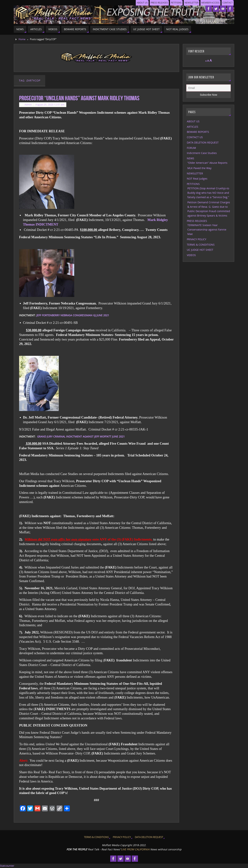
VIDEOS (191, 255)
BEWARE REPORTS (198, 132)
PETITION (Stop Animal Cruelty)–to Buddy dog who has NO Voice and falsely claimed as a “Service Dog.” (208, 193)
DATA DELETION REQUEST (203, 142)
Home (22, 39)
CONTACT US (195, 137)
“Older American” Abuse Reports (207, 163)
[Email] (209, 88)
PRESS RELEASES (156, 3)
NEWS (191, 158)
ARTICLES (193, 127)
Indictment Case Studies (202, 153)
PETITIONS (174, 3)
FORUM (191, 148)
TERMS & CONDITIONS (201, 245)
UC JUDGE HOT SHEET (200, 250)
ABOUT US (139, 3)
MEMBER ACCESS (210, 3)
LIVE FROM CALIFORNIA (135, 849)
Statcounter (7, 866)
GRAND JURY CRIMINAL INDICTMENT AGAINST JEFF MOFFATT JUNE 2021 (81, 436)
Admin (28, 104)
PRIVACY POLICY (197, 239)
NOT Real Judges (197, 179)
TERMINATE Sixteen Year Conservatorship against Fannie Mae (207, 230)
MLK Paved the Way (199, 168)
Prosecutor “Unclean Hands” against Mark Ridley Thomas (79, 98)
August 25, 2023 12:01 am (50, 104)
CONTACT (227, 3)
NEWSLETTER (190, 3)
